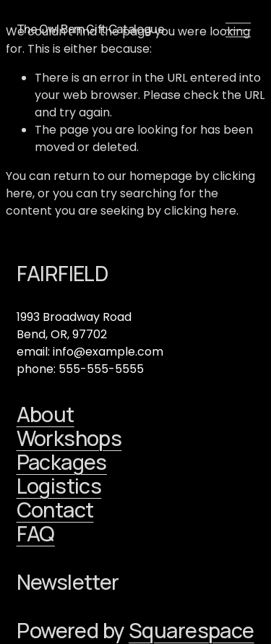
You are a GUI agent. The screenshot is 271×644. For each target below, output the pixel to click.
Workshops (69, 438)
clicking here (200, 211)
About (46, 415)
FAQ (36, 534)
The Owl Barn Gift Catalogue (91, 29)
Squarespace (192, 631)
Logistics (59, 486)
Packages (62, 462)
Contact (55, 510)
